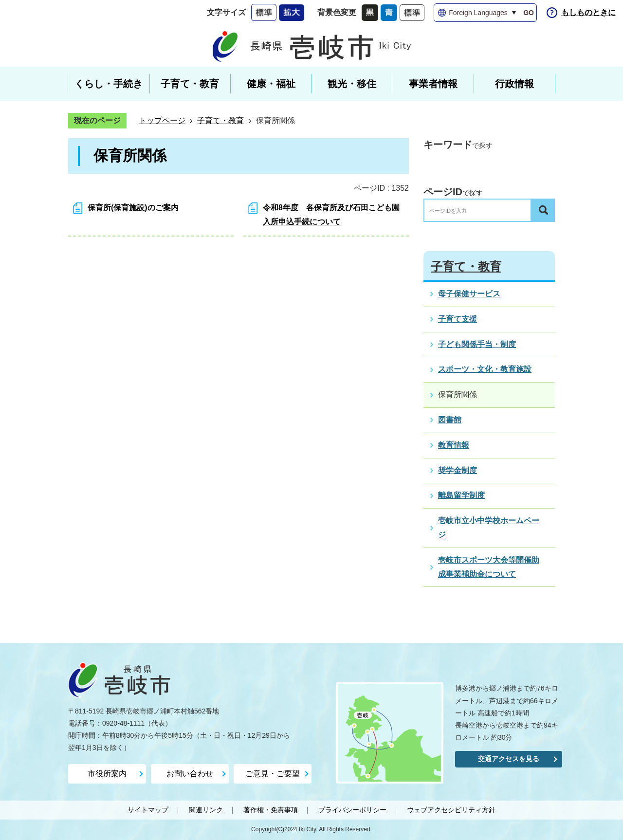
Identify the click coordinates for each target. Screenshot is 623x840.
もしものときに (588, 12)
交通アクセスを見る (509, 759)
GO (529, 13)
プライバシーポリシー (352, 810)
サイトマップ (148, 810)
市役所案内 (107, 774)
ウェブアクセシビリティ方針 (451, 810)
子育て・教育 (220, 120)
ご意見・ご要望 (273, 774)
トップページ (162, 120)
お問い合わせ (190, 774)
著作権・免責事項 (271, 810)
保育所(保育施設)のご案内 (133, 208)
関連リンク (206, 810)
